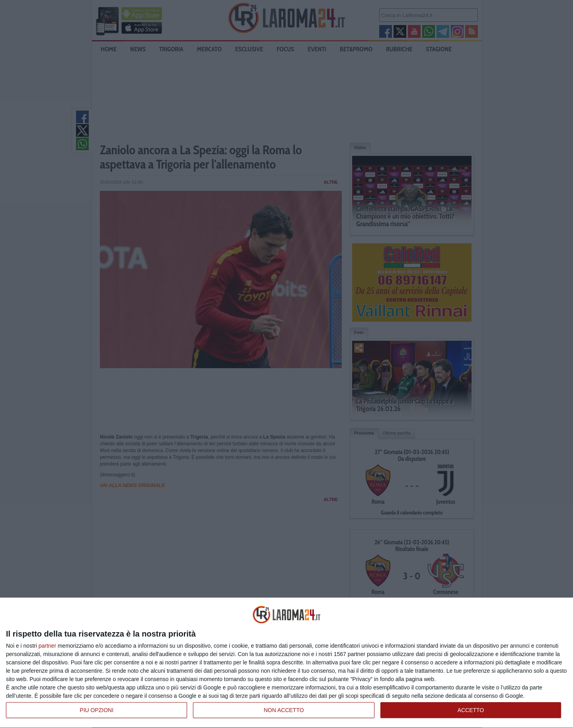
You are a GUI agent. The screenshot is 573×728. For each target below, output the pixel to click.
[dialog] (286, 663)
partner (47, 646)
